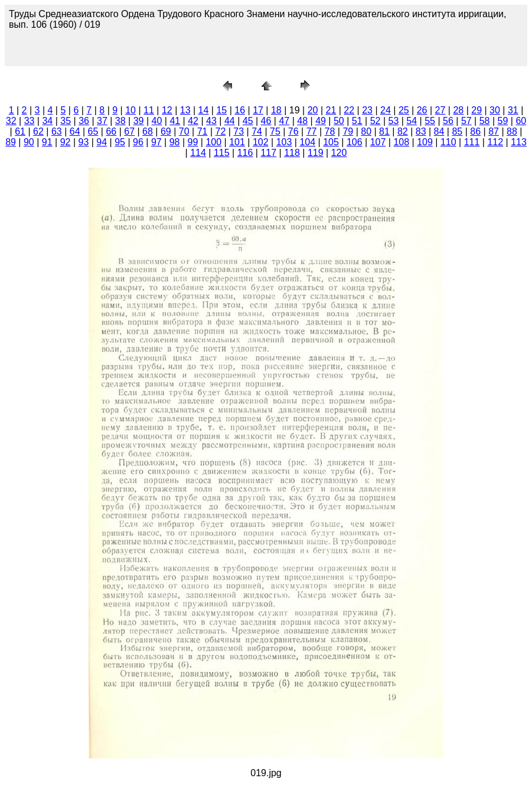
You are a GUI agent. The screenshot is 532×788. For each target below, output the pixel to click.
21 (331, 110)
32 (11, 121)
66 (111, 131)
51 (357, 121)
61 (20, 131)
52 (376, 121)
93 (84, 142)
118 (292, 153)
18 (276, 110)
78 (330, 131)
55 (430, 121)
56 (448, 121)
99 (193, 142)
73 (239, 131)
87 (494, 131)
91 (47, 142)
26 (422, 110)
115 (222, 153)
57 (466, 121)
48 (302, 121)
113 (519, 142)
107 (378, 142)
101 (237, 142)
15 (221, 110)
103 (284, 142)
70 (184, 131)
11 (149, 110)
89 (11, 142)
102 (261, 142)
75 (275, 131)
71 (203, 131)
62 (38, 131)
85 (457, 131)
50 (339, 121)
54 (412, 121)
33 (30, 121)
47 (284, 121)
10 (130, 110)
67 (129, 131)
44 (230, 121)
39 (139, 121)
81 (384, 131)
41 (175, 121)
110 (448, 142)
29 (476, 110)
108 (401, 142)
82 (403, 131)
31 (513, 110)
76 (293, 131)
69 (166, 131)
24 (386, 110)
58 (485, 121)
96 (138, 142)
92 (66, 142)
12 (167, 110)
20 (313, 110)
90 (29, 142)
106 (355, 142)
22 (349, 110)
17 (258, 110)
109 (425, 142)
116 (245, 153)
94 (102, 142)
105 (331, 142)
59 (503, 121)
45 (248, 121)
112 (495, 142)
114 (198, 153)
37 (102, 121)
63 (57, 131)
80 (366, 131)
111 (472, 142)
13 (185, 110)
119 (316, 153)
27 (440, 110)
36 (84, 121)
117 (268, 153)
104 (307, 142)
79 (348, 131)
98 (175, 142)
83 (421, 131)
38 (120, 121)
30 (495, 110)
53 (394, 121)
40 (157, 121)
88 (512, 131)
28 (458, 110)
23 (367, 110)
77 (312, 131)
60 (521, 121)
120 (339, 153)
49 (321, 121)
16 (240, 110)
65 (93, 131)
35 (66, 121)
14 (204, 110)
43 (211, 121)
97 (156, 142)
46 (266, 121)
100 (213, 142)
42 (193, 121)
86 (475, 131)
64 (75, 131)
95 (120, 142)
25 (404, 110)
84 (439, 131)
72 (220, 131)
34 (47, 121)
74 (257, 131)
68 (148, 131)
